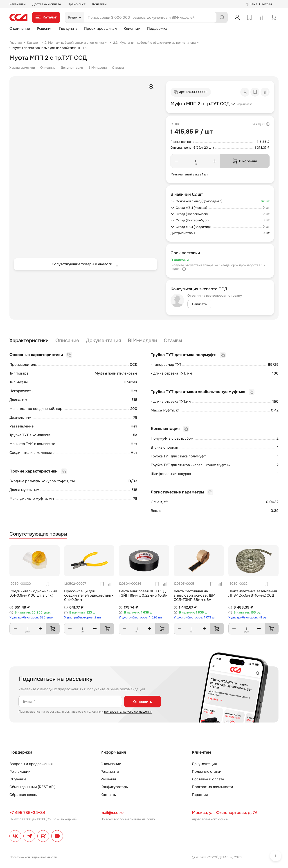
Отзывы (118, 68)
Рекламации (20, 771)
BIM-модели (98, 68)
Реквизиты (18, 4)
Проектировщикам (101, 28)
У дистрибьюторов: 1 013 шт (195, 617)
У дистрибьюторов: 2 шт (83, 617)
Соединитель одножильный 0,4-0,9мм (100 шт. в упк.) (33, 593)
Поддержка (157, 28)
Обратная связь (23, 795)
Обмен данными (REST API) (33, 787)
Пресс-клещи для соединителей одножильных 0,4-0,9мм (89, 595)
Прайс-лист (77, 4)
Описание (48, 68)
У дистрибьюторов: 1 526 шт (141, 617)
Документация (72, 68)
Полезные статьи (207, 771)
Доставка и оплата (47, 4)
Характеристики (22, 68)
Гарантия (200, 795)
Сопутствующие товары (38, 534)
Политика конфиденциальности (33, 857)
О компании (20, 28)
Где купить (68, 28)
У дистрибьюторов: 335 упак (31, 617)
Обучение (18, 779)
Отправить (143, 702)
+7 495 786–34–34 (27, 813)
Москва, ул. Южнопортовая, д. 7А (225, 813)
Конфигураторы (115, 787)
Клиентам (132, 28)
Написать (199, 304)
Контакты (99, 4)
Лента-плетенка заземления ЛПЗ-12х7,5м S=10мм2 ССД (253, 593)
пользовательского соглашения (128, 711)
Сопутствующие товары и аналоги (86, 264)
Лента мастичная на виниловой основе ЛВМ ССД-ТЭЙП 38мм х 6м (195, 595)
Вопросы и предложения (31, 764)
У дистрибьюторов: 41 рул (248, 617)
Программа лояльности (213, 787)
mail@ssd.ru (112, 813)
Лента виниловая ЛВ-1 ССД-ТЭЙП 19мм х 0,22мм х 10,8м (143, 593)
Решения (45, 28)
